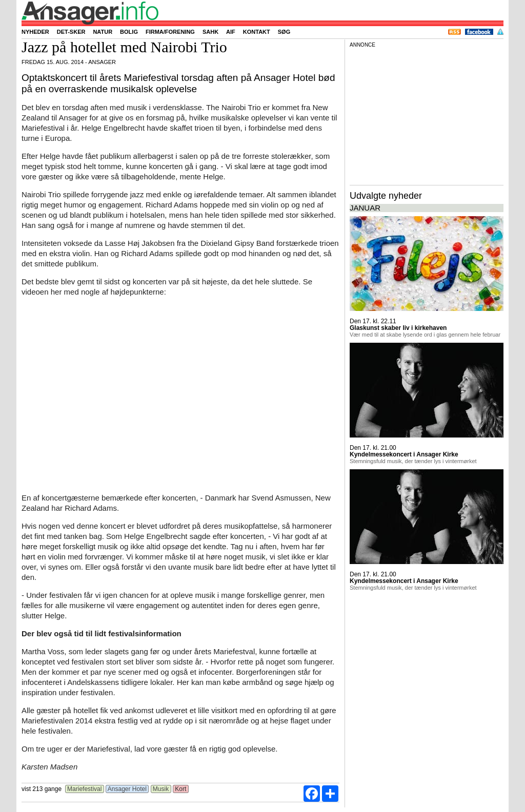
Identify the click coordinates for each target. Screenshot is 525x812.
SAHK (210, 32)
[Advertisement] (427, 115)
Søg (284, 32)
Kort (181, 789)
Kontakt (257, 32)
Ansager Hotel (127, 789)
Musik (161, 789)
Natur (103, 32)
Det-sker (71, 32)
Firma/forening (170, 32)
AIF (231, 32)
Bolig (129, 32)
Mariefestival (85, 789)
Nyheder (35, 32)
